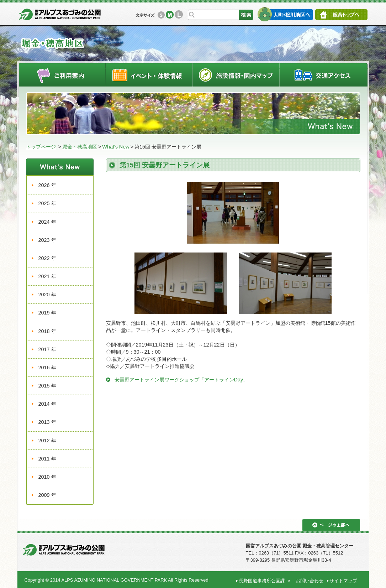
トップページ (41, 147)
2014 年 (47, 404)
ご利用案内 (62, 75)
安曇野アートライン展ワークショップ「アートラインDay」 (181, 380)
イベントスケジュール (149, 75)
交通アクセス (324, 75)
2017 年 (47, 349)
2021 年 (47, 276)
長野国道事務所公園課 (262, 581)
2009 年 (47, 495)
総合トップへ (341, 15)
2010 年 (47, 477)
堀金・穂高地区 (80, 147)
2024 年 (47, 222)
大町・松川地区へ (285, 14)
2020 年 (47, 295)
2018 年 (47, 331)
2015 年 (47, 386)
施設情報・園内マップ (236, 75)
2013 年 (47, 422)
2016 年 (47, 368)
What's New (116, 147)
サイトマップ (343, 581)
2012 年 (47, 441)
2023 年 (47, 240)
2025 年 (47, 203)
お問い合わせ (310, 581)
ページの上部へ (331, 525)
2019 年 (47, 313)
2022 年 (47, 258)
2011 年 (47, 459)
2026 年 (47, 185)
